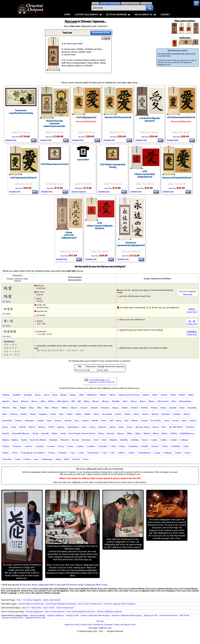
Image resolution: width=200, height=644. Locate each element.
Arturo (176, 420)
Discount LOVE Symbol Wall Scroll (177, 178)
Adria (173, 395)
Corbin (178, 453)
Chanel (155, 446)
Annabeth (107, 414)
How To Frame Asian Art (55, 612)
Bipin (138, 433)
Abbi (82, 395)
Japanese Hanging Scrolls (13, 618)
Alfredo (6, 408)
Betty (101, 433)
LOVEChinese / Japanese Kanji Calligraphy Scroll (145, 174)
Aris (126, 420)
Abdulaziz (92, 395)
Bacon (156, 427)
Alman (55, 408)
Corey (187, 453)
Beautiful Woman (21, 433)
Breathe (65, 440)
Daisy (58, 459)
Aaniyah (28, 395)
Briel (104, 440)
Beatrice (190, 427)
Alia (15, 408)
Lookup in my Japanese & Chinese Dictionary (102, 381)
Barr (164, 427)
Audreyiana (73, 427)
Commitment (144, 453)
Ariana (85, 420)
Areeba (68, 420)
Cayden (80, 446)
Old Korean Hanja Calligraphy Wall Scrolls (87, 585)
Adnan (164, 395)
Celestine (103, 446)
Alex (174, 401)
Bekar (55, 433)
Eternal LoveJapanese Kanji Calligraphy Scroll (131, 244)
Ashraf (32, 427)
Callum (6, 446)
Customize (101, 33)
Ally (47, 408)
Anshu (145, 414)
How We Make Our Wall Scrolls (31, 604)
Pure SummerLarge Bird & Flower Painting (21, 112)
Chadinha (133, 446)
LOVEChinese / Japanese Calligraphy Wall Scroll (100, 226)
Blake (165, 433)
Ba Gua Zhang (143, 427)
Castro (70, 446)
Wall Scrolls (184, 615)
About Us (26, 608)
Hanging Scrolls (72, 615)
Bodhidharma (187, 433)
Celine (122, 446)
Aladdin (116, 401)
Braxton (54, 440)
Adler (155, 395)
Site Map (100, 621)
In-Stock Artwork (118, 14)
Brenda (75, 440)
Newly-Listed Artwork (52, 600)
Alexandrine (185, 401)
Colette (121, 453)
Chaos (165, 446)
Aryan (5, 427)
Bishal (147, 433)
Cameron (17, 446)
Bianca (121, 433)
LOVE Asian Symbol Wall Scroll (23, 178)
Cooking (168, 453)
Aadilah (17, 395)
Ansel (136, 414)
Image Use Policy (72, 625)
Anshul (155, 414)
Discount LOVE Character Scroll (118, 117)
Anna (96, 414)
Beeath (45, 433)
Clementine (93, 453)
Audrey (61, 427)
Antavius (166, 414)
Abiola (103, 395)
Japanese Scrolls (151, 615)
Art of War (156, 420)
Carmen (51, 446)
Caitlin (164, 440)
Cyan (36, 459)
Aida (43, 401)
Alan (125, 401)
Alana (134, 401)
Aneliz (24, 414)
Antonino (30, 420)
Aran (49, 420)
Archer (58, 420)
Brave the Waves (38, 440)
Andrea (14, 414)
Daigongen (47, 459)
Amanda (105, 408)
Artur (167, 420)
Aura (84, 427)
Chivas (5, 453)
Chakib (145, 446)
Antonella (7, 420)
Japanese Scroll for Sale (35, 618)
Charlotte (176, 446)
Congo (157, 453)
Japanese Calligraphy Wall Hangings (127, 615)
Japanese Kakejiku (38, 615)
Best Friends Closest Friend (82, 433)
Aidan (51, 401)
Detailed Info (11, 140)
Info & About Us (145, 14)
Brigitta (114, 440)
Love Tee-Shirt (83, 160)
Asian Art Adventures (65, 608)
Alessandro (163, 401)
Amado (94, 408)
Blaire (156, 433)
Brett (96, 440)
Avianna (103, 427)
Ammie (173, 408)
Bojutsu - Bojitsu (10, 440)
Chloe (15, 453)
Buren (145, 440)
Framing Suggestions (34, 612)
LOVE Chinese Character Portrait (55, 164)
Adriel (182, 395)
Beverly (110, 433)
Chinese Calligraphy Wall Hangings (95, 615)
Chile (186, 446)
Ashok (22, 427)
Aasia (55, 395)
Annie (127, 414)
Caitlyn (174, 440)
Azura (130, 427)
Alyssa (74, 408)
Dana (86, 459)
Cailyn (154, 440)
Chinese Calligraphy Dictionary (110, 612)
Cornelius (7, 459)
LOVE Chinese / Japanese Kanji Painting (112, 166)
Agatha (6, 401)
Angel (33, 414)
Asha (14, 427)
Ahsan (34, 401)
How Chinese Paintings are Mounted (61, 604)
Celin (113, 446)
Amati (125, 408)
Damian (76, 459)
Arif (111, 420)
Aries (104, 420)
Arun (184, 420)
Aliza (32, 408)
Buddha (124, 440)
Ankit (78, 414)
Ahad (15, 401)
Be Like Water (176, 427)
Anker (70, 414)
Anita (53, 414)
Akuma (105, 401)
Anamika (192, 408)
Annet (118, 414)
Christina (63, 453)
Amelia (144, 408)
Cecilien (91, 446)
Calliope (184, 440)
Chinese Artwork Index (169, 615)
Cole (112, 453)
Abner (112, 395)
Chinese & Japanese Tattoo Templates (119, 604)
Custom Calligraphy (88, 14)
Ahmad (25, 401)
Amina (154, 408)
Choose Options (79, 192)
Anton (187, 414)
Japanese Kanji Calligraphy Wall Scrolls (41, 585)
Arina (119, 420)
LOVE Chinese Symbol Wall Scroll (181, 117)
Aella (191, 395)
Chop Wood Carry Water (33, 453)
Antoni (19, 420)
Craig (17, 459)
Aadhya (6, 395)
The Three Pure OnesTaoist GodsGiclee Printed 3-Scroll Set (54, 124)
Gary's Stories (49, 608)
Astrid (51, 427)
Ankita (87, 414)
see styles (7, 302)
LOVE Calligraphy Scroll (86, 117)
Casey (61, 446)
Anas (5, 414)
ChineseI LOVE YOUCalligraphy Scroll (69, 235)
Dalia (67, 459)
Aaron (38, 395)
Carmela (40, 446)
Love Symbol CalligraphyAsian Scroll (150, 120)
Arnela (144, 420)
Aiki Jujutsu (63, 401)
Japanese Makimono (56, 615)
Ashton (42, 427)
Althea (65, 408)
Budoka (135, 440)
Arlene (135, 420)
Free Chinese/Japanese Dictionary (81, 612)
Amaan (84, 408)
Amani (115, 408)
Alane (143, 401)
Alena (152, 401)
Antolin (177, 414)
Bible (130, 433)
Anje (61, 414)
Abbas (73, 395)
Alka (39, 408)
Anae (182, 408)
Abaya (64, 395)
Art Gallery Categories (32, 600)
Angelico (43, 414)
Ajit (79, 401)
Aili (73, 401)
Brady (24, 440)
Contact (165, 14)
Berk (63, 433)
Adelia (146, 395)
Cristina (27, 459)
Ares (77, 420)
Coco (104, 453)
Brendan (86, 440)
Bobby (174, 433)
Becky (36, 433)
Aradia (41, 420)
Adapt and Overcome (129, 395)
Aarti (47, 395)
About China (36, 608)
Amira (163, 408)
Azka (121, 427)
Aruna (193, 420)
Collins (131, 453)
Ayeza (113, 427)
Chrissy (51, 453)
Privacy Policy (86, 625)
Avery (93, 427)
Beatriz (6, 433)
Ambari (134, 408)
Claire (81, 453)
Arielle (95, 420)
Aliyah (23, 408)
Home (67, 14)
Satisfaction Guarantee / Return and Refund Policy (115, 625)
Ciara (73, 453)
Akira (87, 401)
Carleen (28, 446)
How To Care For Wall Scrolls (90, 604)
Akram (96, 401)
